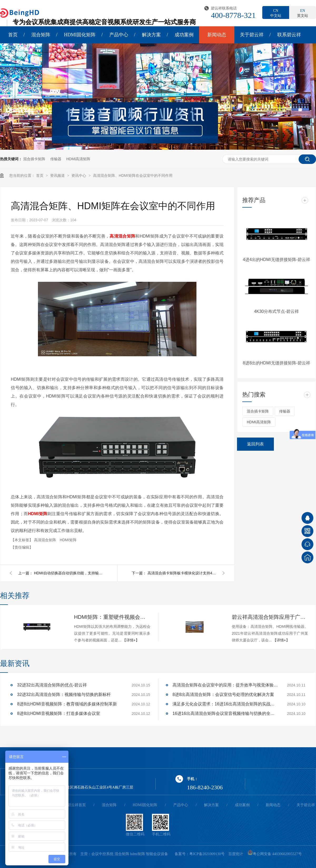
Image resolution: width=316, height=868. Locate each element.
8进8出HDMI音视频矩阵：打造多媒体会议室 (59, 713)
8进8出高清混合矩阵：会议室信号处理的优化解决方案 (223, 694)
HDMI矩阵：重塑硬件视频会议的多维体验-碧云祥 (112, 617)
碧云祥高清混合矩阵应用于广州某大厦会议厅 (270, 617)
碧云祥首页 (77, 805)
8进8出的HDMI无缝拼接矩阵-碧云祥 (276, 363)
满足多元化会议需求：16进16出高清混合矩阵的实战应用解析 (225, 704)
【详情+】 (131, 640)
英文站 (303, 13)
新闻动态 (217, 35)
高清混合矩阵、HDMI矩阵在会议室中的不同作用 (133, 175)
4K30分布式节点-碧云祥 (277, 311)
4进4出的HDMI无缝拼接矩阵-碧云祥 (276, 260)
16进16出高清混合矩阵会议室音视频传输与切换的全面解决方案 (225, 713)
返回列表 (255, 444)
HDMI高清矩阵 (78, 159)
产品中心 (119, 35)
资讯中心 (79, 175)
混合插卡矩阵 (34, 159)
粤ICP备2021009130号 (207, 854)
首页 (13, 35)
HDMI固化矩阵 (80, 35)
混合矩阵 (41, 35)
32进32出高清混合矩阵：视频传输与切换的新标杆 (64, 694)
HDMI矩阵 (68, 540)
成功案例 (184, 35)
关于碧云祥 (252, 35)
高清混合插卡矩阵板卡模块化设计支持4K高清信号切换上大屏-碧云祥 (182, 573)
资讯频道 (58, 175)
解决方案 (151, 35)
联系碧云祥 (289, 35)
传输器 (56, 159)
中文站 (276, 13)
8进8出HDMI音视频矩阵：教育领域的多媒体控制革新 (67, 704)
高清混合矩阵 (46, 540)
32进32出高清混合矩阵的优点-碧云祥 (52, 685)
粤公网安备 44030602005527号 (275, 854)
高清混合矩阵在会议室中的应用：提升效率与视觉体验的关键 (225, 685)
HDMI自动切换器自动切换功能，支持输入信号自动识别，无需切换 (68, 573)
